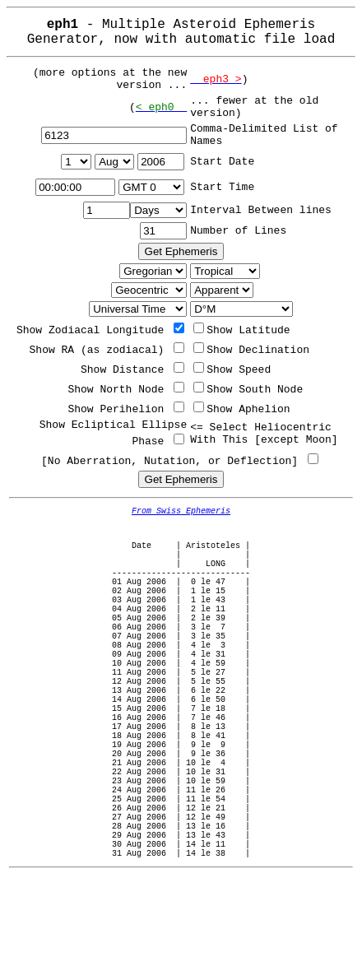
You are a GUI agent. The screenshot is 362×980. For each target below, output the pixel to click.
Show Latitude (241, 330)
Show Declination (251, 350)
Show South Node (248, 390)
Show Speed (232, 370)
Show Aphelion (241, 409)
